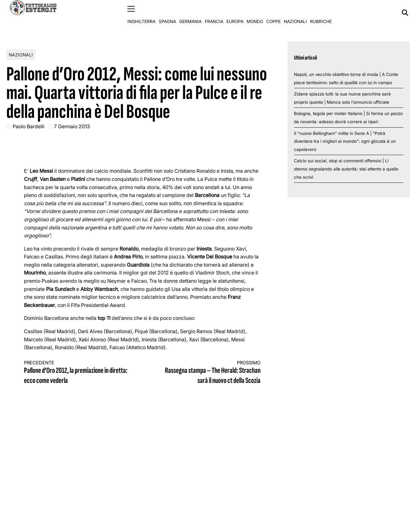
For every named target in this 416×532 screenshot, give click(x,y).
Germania (190, 13)
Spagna (167, 13)
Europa (235, 13)
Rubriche (321, 13)
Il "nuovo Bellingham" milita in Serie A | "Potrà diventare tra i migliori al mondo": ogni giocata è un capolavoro (345, 141)
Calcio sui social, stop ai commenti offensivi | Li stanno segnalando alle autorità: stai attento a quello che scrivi (346, 169)
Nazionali (295, 13)
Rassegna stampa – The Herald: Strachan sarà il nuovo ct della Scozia (208, 372)
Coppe (273, 13)
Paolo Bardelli (29, 126)
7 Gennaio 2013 (72, 126)
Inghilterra (141, 13)
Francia (214, 13)
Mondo (255, 13)
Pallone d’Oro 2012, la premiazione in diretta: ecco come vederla (77, 372)
